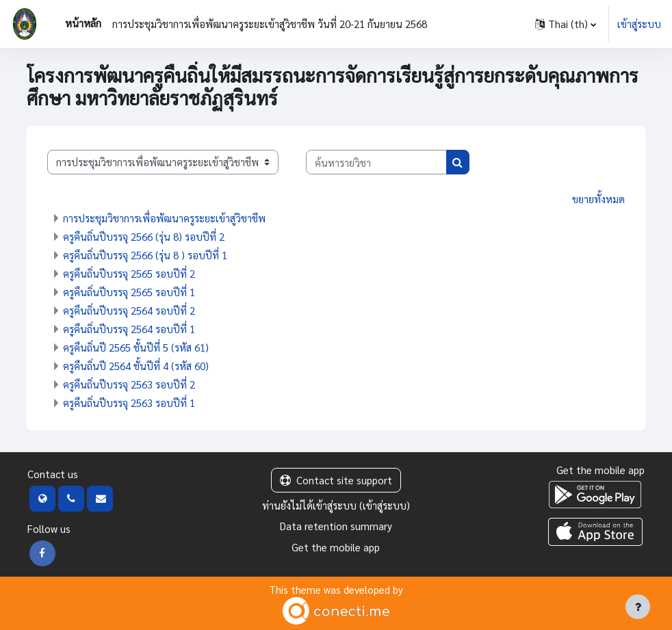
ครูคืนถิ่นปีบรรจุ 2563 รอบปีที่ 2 (129, 384)
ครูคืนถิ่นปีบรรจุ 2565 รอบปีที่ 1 (129, 292)
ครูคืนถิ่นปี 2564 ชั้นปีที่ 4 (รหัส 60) (136, 366)
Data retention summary (336, 526)
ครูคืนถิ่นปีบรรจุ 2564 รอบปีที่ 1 (129, 329)
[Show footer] (638, 607)
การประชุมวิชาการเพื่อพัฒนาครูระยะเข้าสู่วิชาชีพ (164, 218)
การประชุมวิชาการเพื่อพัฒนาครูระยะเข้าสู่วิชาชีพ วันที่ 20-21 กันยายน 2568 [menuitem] (270, 24)
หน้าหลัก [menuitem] (83, 23)
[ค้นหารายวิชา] (376, 162)
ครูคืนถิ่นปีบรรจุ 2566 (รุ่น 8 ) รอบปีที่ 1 (145, 255)
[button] (566, 24)
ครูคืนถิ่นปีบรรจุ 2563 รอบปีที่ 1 (129, 403)
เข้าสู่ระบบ (639, 24)
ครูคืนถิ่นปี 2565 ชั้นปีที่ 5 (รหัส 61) (136, 347)
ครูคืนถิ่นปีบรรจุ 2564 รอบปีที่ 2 (129, 310)
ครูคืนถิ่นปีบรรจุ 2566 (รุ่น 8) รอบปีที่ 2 (144, 236)
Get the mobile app (336, 547)
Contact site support (336, 480)
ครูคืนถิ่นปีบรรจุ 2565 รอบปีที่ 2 (129, 273)
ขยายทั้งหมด (598, 199)
